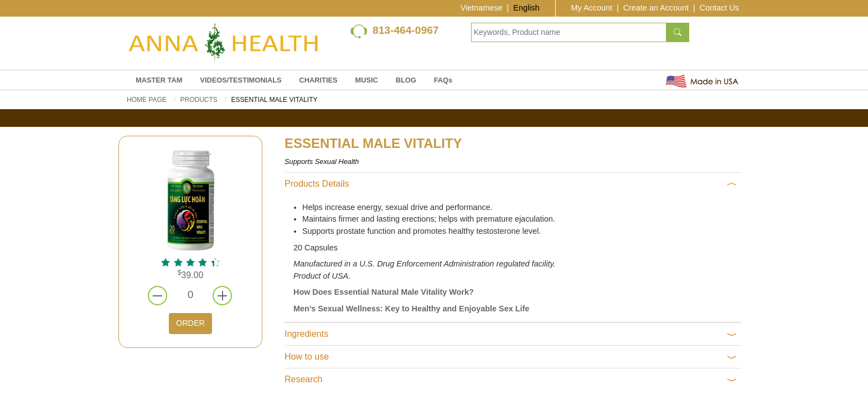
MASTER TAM (159, 80)
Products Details (511, 184)
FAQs (443, 80)
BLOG (406, 80)
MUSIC (367, 80)
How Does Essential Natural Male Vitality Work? (384, 292)
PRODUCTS (198, 100)
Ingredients (511, 334)
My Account (592, 8)
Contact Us (719, 8)
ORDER (190, 323)
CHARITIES (319, 80)
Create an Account (656, 8)
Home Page (147, 100)
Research (511, 380)
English (526, 8)
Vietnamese (482, 8)
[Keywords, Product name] (569, 32)
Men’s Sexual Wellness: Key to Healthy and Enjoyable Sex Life (411, 309)
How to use (511, 357)
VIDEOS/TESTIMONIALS (241, 80)
